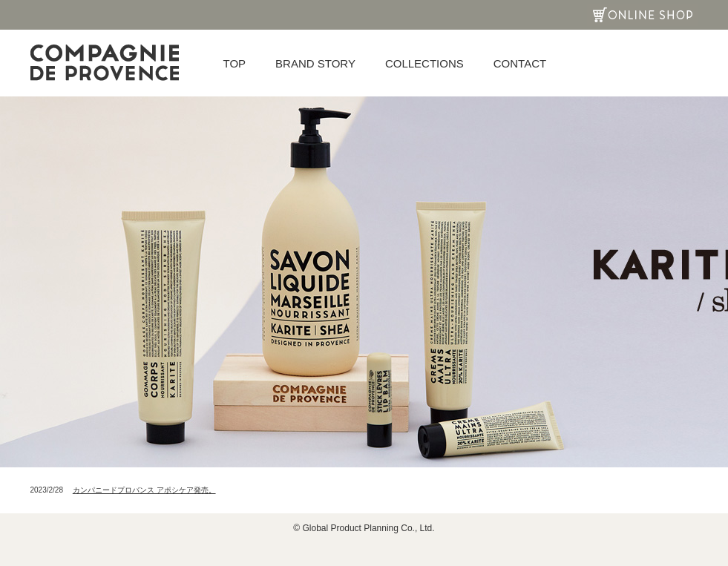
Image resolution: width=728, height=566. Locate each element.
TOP (235, 63)
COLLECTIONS (424, 63)
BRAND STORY (315, 63)
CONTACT (520, 63)
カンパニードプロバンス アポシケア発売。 (144, 490)
